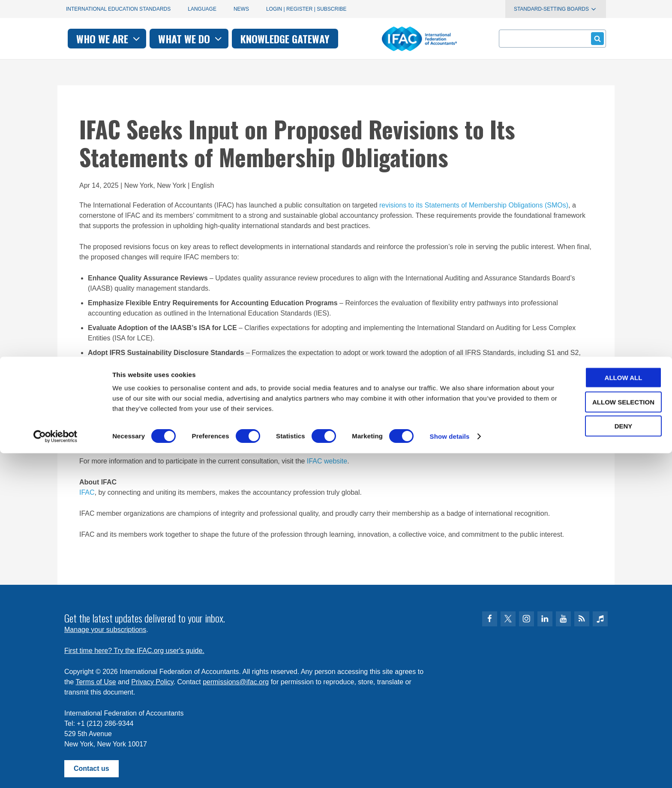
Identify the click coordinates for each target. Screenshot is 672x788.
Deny (600, 761)
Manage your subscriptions (105, 630)
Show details (450, 771)
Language (202, 9)
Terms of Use (96, 682)
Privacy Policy (152, 682)
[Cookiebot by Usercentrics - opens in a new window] (55, 771)
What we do (308, 39)
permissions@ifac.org (236, 682)
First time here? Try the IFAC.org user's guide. (134, 651)
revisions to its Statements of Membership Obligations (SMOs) (474, 205)
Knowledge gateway (402, 39)
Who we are (226, 39)
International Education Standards (118, 9)
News (241, 9)
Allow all (600, 712)
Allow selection (601, 737)
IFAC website (327, 461)
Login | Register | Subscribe (306, 9)
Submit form (596, 38)
